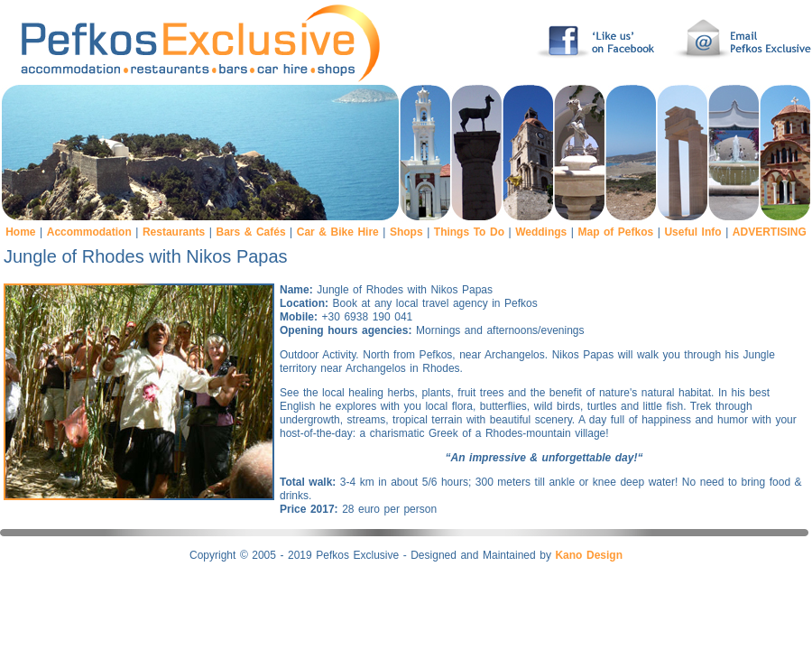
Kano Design (589, 555)
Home (20, 232)
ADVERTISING (770, 232)
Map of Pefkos (615, 232)
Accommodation (89, 232)
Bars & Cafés (250, 232)
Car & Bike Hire (338, 232)
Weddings (541, 232)
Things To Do (469, 232)
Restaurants (174, 232)
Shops (406, 232)
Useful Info (692, 232)
